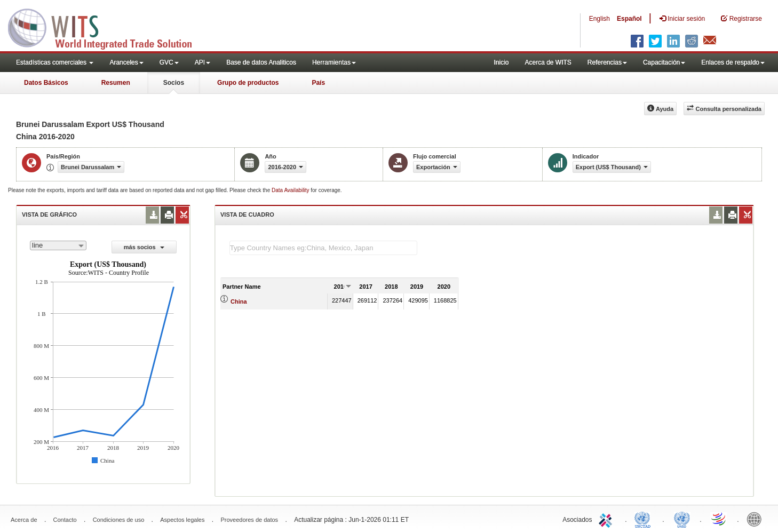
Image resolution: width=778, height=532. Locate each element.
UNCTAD (645, 519)
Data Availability (291, 190)
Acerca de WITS (548, 62)
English (600, 19)
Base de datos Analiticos (261, 62)
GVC (169, 62)
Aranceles (126, 62)
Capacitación (664, 62)
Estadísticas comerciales (55, 62)
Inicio (501, 62)
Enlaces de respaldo (733, 62)
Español (629, 19)
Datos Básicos (46, 83)
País (318, 83)
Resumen (116, 83)
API (203, 62)
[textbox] (323, 248)
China (239, 301)
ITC (607, 519)
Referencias (607, 62)
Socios (174, 83)
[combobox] (58, 245)
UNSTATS (682, 519)
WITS (107, 27)
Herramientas (334, 62)
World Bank (757, 519)
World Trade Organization (719, 519)
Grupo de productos (248, 83)
